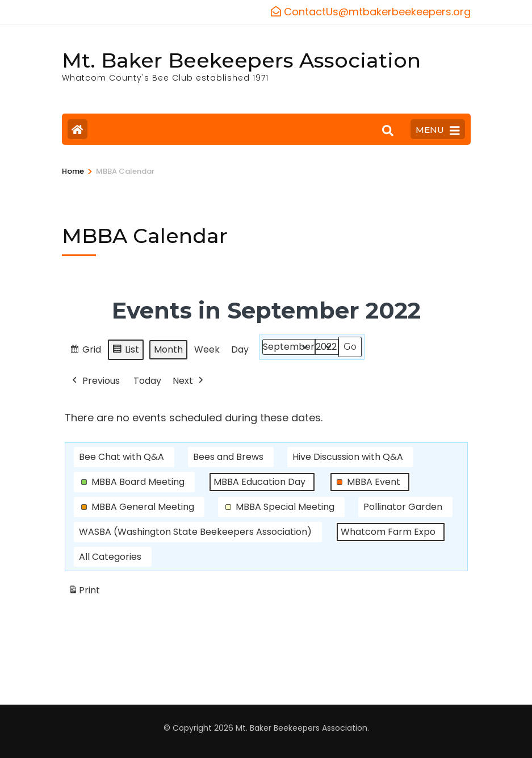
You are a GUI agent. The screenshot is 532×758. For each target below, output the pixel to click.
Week (207, 349)
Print (84, 592)
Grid (85, 351)
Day (240, 349)
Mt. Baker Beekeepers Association (241, 60)
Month (168, 349)
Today (147, 380)
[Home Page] (78, 129)
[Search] (388, 131)
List (125, 351)
